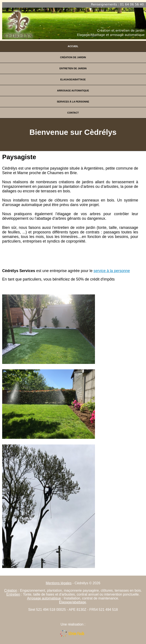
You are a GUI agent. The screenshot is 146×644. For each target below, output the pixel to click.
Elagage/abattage (73, 602)
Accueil (73, 46)
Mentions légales (59, 583)
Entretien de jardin (73, 68)
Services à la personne (73, 102)
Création (11, 590)
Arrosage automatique (73, 91)
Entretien (13, 594)
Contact (73, 113)
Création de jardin (73, 57)
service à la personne (112, 271)
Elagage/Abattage (73, 79)
